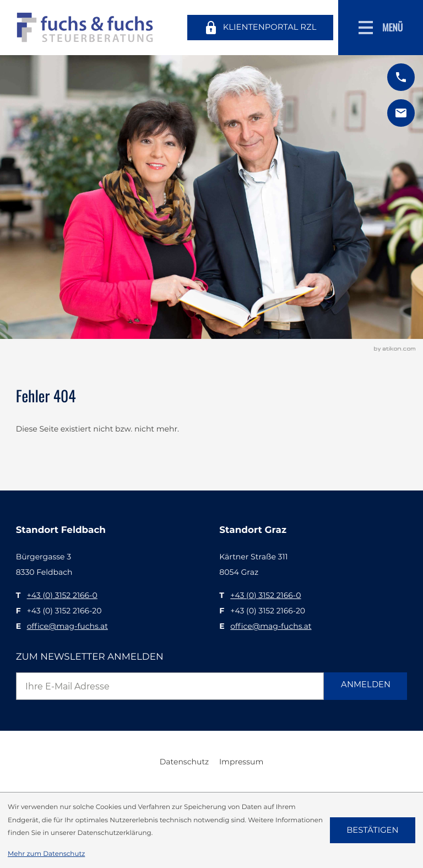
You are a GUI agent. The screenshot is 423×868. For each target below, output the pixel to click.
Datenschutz (185, 762)
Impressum (241, 762)
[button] (401, 77)
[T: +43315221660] (62, 595)
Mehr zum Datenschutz (46, 853)
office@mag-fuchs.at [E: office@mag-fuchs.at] (67, 626)
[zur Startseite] (85, 27)
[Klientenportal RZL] (260, 28)
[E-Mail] (170, 686)
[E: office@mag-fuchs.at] (401, 113)
